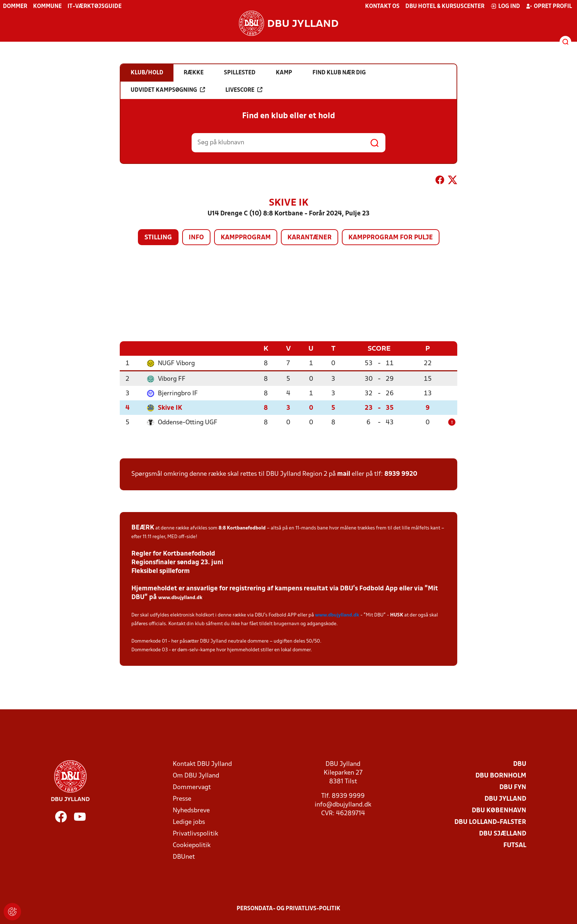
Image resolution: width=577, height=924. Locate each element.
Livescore (244, 90)
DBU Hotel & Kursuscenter (445, 7)
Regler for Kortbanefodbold (173, 554)
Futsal (515, 845)
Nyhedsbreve (191, 810)
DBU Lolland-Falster (490, 822)
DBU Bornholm (501, 775)
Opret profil (549, 6)
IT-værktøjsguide (95, 7)
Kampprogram (246, 238)
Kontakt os (382, 7)
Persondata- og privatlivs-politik (288, 908)
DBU (520, 764)
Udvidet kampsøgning (168, 90)
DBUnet (184, 857)
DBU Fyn (513, 787)
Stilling (158, 238)
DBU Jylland (505, 799)
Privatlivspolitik (195, 834)
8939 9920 (401, 474)
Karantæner (310, 238)
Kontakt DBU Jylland (202, 764)
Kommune (47, 7)
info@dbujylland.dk (343, 805)
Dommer (15, 7)
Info (196, 238)
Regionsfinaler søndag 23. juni (177, 562)
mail (344, 474)
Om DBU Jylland (196, 775)
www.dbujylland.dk (180, 597)
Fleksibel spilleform (161, 571)
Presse (182, 799)
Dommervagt (192, 787)
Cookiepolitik (192, 845)
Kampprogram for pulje (391, 238)
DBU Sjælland (503, 834)
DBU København (499, 810)
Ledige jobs (189, 822)
